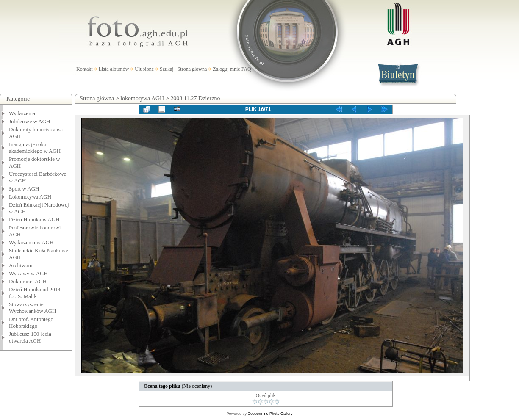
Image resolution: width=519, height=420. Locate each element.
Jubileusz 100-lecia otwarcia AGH (30, 337)
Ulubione (144, 69)
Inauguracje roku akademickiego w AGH (35, 148)
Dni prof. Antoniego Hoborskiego (31, 322)
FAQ (246, 69)
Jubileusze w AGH (30, 121)
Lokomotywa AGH (30, 197)
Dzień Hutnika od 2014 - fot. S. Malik (36, 293)
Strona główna (192, 69)
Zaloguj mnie (226, 69)
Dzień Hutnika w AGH (34, 220)
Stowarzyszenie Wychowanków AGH (33, 308)
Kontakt (85, 69)
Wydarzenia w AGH (31, 242)
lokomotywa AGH (142, 98)
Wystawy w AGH (28, 273)
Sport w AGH (24, 189)
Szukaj (167, 69)
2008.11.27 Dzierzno (195, 98)
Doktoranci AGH (28, 281)
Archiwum (21, 265)
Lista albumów (114, 69)
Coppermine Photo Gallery (270, 414)
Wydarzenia (22, 113)
